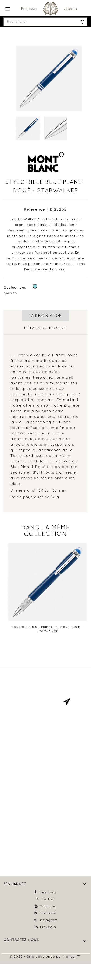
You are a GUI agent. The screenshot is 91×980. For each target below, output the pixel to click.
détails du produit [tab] (45, 328)
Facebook (48, 892)
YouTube (48, 906)
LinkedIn (48, 927)
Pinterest (48, 913)
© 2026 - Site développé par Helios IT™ (46, 956)
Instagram (48, 920)
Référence (35, 209)
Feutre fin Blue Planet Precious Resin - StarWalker (48, 629)
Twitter (48, 899)
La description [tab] (46, 315)
